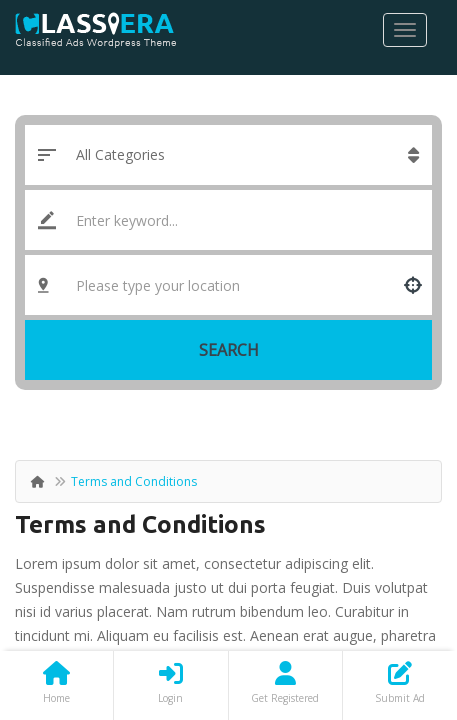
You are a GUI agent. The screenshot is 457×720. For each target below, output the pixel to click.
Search (229, 350)
